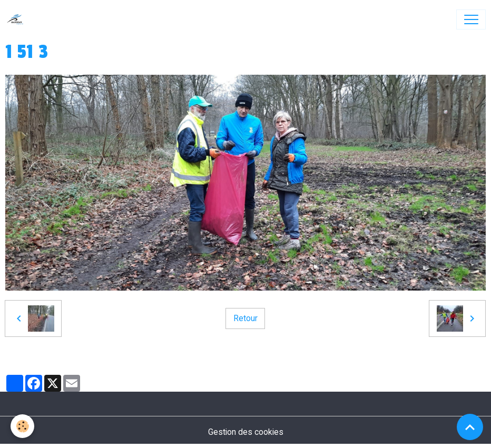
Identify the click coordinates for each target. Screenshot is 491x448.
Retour (246, 318)
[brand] (18, 19)
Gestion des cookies (246, 432)
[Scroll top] (470, 427)
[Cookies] (22, 426)
